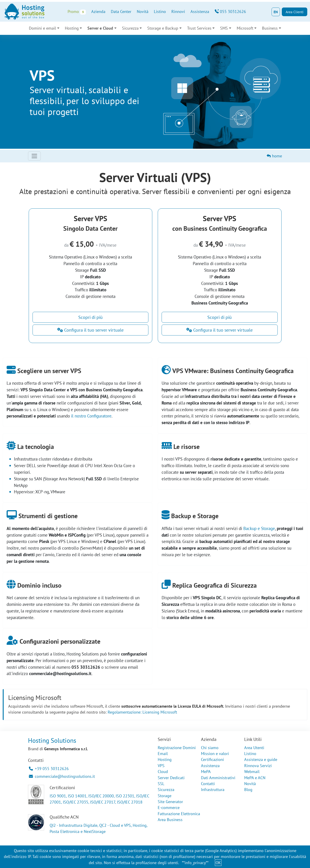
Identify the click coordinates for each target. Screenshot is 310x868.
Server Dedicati (171, 778)
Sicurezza (130, 28)
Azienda (98, 12)
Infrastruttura (213, 790)
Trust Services (199, 28)
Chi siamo (210, 748)
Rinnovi (178, 12)
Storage (165, 796)
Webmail (252, 772)
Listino (160, 12)
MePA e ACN (255, 778)
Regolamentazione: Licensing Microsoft (142, 712)
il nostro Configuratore (91, 416)
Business (270, 28)
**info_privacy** (195, 863)
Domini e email (42, 28)
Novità (143, 12)
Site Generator (170, 802)
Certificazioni (212, 759)
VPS (161, 766)
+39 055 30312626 (49, 769)
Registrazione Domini (177, 748)
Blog (248, 790)
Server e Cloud (100, 28)
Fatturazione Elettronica (179, 814)
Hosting (72, 28)
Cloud (163, 772)
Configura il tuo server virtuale (90, 330)
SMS (224, 28)
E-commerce (169, 808)
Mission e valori (215, 754)
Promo (77, 12)
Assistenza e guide (261, 759)
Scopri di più (90, 317)
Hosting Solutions (52, 740)
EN (276, 12)
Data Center (121, 12)
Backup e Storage (259, 528)
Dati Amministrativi (218, 778)
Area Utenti (254, 748)
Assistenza (200, 12)
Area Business (170, 820)
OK (218, 863)
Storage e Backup (163, 28)
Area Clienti (295, 12)
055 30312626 (230, 12)
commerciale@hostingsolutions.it (62, 776)
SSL (161, 784)
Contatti (208, 784)
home (274, 156)
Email (163, 754)
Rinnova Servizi (258, 766)
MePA (206, 772)
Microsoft (245, 28)
